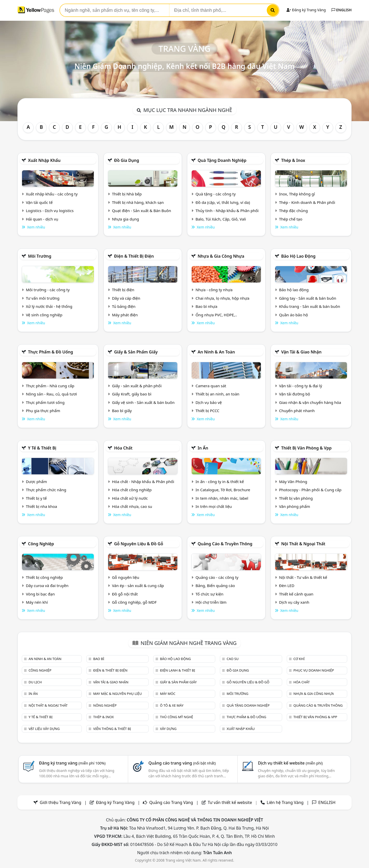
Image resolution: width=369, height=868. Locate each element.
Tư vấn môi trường (43, 298)
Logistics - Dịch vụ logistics (50, 211)
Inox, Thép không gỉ (297, 194)
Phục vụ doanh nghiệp (314, 670)
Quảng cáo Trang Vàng (171, 802)
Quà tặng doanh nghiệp (222, 160)
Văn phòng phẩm (295, 506)
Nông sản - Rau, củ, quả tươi (51, 394)
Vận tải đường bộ (295, 394)
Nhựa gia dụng (126, 219)
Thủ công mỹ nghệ (176, 717)
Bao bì (99, 659)
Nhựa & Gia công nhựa (221, 256)
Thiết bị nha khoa (42, 506)
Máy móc (168, 694)
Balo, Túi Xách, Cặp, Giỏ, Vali (221, 219)
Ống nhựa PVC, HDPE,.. (216, 315)
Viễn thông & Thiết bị (112, 729)
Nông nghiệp (105, 705)
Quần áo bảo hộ (294, 315)
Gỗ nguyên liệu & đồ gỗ (139, 544)
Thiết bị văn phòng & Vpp (306, 448)
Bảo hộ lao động (298, 256)
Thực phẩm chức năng (46, 490)
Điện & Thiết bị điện (134, 256)
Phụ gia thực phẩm (43, 411)
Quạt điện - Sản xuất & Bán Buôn (142, 211)
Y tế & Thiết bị (42, 448)
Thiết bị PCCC (207, 411)
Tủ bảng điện (124, 306)
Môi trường (40, 256)
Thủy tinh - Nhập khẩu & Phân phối (227, 211)
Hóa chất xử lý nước (130, 498)
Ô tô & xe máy (172, 705)
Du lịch (35, 682)
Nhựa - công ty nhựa (214, 290)
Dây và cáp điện (126, 298)
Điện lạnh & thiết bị (177, 670)
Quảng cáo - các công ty (217, 577)
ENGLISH (342, 10)
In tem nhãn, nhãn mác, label (222, 498)
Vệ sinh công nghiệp (44, 315)
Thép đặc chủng (293, 211)
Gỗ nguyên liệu (126, 577)
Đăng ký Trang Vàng (306, 10)
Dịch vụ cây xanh (294, 602)
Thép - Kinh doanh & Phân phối (307, 202)
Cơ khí (299, 659)
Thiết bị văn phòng (296, 498)
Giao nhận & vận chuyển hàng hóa (310, 402)
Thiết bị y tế (36, 498)
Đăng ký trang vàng (72, 763)
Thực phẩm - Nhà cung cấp (50, 386)
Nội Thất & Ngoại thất (303, 544)
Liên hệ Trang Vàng (285, 802)
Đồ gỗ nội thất (125, 594)
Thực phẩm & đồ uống (50, 352)
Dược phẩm (36, 482)
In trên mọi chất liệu (214, 506)
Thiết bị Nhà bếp (127, 194)
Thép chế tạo (291, 219)
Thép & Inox (293, 160)
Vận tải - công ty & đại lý (301, 386)
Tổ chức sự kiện (209, 594)
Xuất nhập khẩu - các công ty (52, 194)
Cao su (233, 659)
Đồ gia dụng (127, 160)
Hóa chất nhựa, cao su (132, 506)
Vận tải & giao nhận (301, 352)
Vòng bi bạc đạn (40, 594)
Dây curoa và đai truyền (47, 585)
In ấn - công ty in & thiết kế (220, 482)
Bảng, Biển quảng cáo (215, 585)
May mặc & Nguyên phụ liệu (117, 694)
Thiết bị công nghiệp (44, 577)
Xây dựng (168, 729)
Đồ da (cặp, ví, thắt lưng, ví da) (223, 202)
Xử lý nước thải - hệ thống (49, 306)
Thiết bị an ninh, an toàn (217, 394)
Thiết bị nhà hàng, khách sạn (138, 202)
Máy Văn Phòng (293, 482)
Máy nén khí (37, 602)
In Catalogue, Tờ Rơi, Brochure (223, 490)
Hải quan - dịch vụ (42, 219)
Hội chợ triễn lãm (211, 602)
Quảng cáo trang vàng (182, 763)
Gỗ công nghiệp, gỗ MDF (134, 602)
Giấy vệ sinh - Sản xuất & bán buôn (143, 402)
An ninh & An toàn (216, 352)
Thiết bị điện (123, 290)
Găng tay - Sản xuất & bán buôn (308, 298)
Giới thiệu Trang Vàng (60, 802)
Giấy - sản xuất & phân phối (137, 386)
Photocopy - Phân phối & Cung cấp (310, 490)
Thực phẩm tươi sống (45, 402)
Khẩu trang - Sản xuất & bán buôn (310, 306)
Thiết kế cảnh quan (296, 594)
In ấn (203, 448)
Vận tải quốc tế (39, 202)
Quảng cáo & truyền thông (225, 544)
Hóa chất (123, 448)
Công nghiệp (41, 544)
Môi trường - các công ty (48, 290)
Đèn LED (287, 585)
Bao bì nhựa (206, 306)
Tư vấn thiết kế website (230, 802)
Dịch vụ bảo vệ (209, 402)
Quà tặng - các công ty (216, 194)
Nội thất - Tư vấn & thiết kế (303, 577)
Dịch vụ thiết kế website (290, 763)
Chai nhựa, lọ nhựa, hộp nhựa (222, 298)
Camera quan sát (211, 386)
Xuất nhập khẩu (44, 160)
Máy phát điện (125, 315)
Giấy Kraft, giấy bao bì (132, 394)
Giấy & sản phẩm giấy (136, 352)
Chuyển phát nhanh (297, 411)
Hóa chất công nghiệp (132, 490)
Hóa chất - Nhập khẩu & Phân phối (143, 482)
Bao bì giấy (122, 411)
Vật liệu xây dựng (44, 729)
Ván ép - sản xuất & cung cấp (138, 585)
